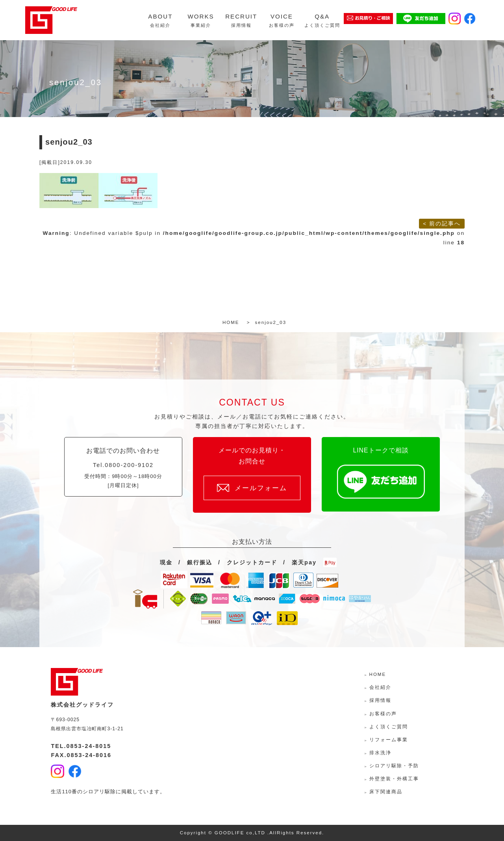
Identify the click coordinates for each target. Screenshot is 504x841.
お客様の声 (383, 714)
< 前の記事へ (442, 224)
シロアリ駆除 (99, 792)
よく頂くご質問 (389, 727)
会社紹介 (380, 687)
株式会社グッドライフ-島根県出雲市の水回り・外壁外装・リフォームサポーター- (51, 20)
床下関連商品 (386, 792)
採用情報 (380, 700)
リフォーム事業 (389, 740)
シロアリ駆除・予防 (394, 766)
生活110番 (64, 792)
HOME (378, 674)
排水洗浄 (380, 753)
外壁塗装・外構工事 (394, 779)
